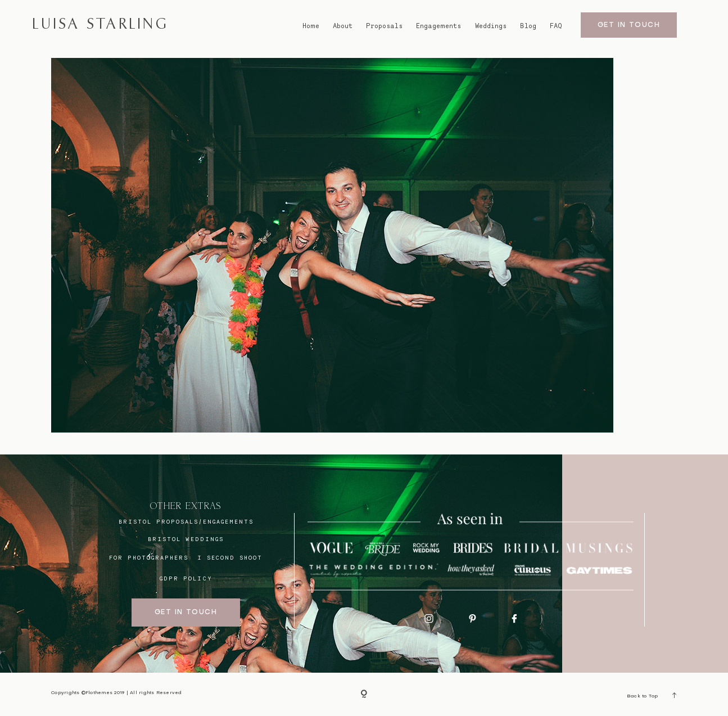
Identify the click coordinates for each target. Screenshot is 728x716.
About (343, 26)
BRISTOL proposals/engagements (186, 521)
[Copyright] (364, 694)
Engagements (438, 26)
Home (311, 26)
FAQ (556, 26)
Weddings (491, 26)
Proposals (384, 26)
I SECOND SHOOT (230, 557)
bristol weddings (186, 539)
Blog (528, 26)
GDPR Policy (186, 578)
